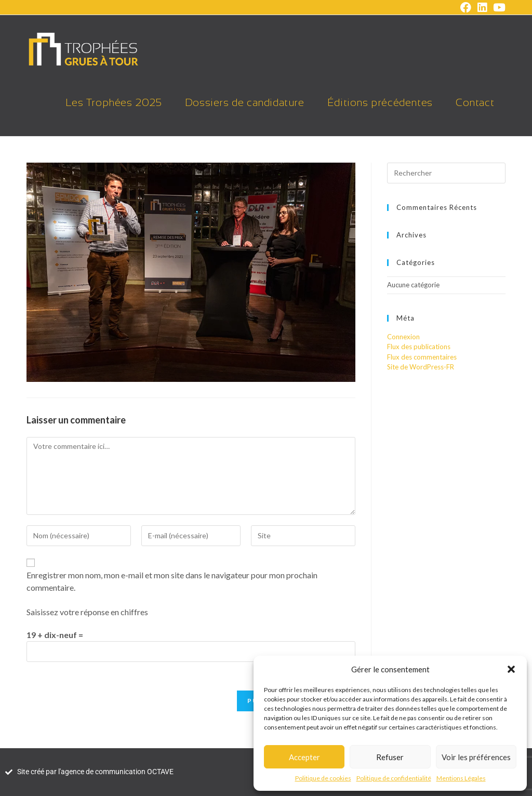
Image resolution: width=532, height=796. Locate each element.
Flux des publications (419, 347)
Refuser (390, 757)
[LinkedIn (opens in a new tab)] (482, 8)
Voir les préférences (476, 757)
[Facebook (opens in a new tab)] (466, 8)
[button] (511, 669)
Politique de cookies (323, 778)
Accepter (304, 757)
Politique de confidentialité (394, 778)
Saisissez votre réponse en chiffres (87, 612)
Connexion (403, 337)
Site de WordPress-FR (421, 367)
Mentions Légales (461, 778)
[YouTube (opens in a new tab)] (498, 8)
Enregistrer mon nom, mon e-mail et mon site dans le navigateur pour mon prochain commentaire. (172, 581)
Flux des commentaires (422, 357)
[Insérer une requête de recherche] (446, 173)
